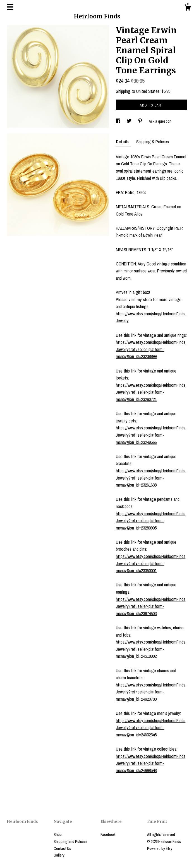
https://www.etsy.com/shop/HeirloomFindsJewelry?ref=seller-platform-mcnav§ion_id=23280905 (151, 521)
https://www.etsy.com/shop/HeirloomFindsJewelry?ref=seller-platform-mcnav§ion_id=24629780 (151, 692)
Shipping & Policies (153, 142)
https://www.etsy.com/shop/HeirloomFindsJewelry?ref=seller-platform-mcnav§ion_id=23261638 (151, 478)
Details (123, 142)
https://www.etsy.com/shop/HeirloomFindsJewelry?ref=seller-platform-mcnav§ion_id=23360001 (151, 563)
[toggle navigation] (10, 7)
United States (148, 91)
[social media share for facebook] (118, 121)
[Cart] (188, 8)
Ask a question (160, 121)
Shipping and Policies (70, 842)
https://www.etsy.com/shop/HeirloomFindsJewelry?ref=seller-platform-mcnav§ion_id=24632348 (151, 728)
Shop (58, 835)
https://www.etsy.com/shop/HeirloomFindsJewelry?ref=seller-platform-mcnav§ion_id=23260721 (151, 392)
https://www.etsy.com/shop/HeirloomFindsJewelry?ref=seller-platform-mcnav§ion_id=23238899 (151, 349)
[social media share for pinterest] (141, 121)
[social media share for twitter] (130, 121)
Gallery (59, 855)
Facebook (108, 835)
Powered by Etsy (160, 848)
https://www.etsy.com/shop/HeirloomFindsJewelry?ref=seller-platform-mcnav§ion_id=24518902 (151, 649)
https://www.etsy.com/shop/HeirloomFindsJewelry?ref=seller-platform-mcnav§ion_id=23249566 (151, 435)
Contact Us (62, 848)
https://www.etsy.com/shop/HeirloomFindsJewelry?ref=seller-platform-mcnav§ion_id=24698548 (151, 763)
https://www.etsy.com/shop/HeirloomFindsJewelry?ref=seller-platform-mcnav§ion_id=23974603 (151, 606)
